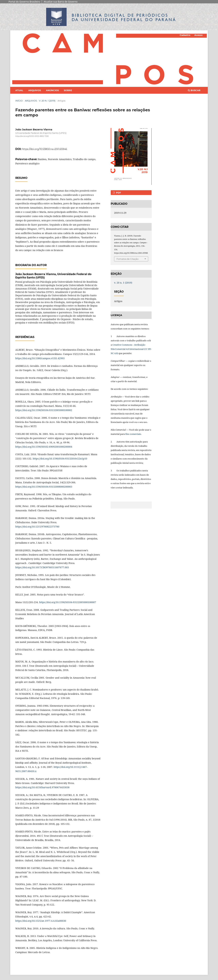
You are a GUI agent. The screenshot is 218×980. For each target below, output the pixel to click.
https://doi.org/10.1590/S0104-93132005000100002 (44, 410)
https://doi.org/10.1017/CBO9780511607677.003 (42, 567)
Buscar (194, 90)
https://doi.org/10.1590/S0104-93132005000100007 (68, 602)
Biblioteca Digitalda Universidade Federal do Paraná (124, 17)
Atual (19, 90)
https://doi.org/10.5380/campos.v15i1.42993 (40, 358)
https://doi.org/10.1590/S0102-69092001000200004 (44, 447)
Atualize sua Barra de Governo (61, 2)
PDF (118, 193)
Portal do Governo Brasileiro (24, 2)
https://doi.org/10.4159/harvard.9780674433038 (42, 787)
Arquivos (35, 90)
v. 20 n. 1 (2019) (47, 101)
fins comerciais (133, 434)
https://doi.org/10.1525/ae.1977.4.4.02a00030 (41, 921)
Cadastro (185, 35)
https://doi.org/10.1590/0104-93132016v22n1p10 (60, 459)
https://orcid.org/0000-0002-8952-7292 (32, 136)
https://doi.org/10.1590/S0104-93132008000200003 (44, 487)
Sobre (68, 90)
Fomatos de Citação (127, 259)
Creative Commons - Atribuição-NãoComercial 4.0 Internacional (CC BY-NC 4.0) (131, 349)
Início (19, 101)
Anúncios (52, 90)
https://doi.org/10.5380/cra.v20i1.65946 (45, 149)
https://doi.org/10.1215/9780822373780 (37, 527)
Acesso (198, 35)
